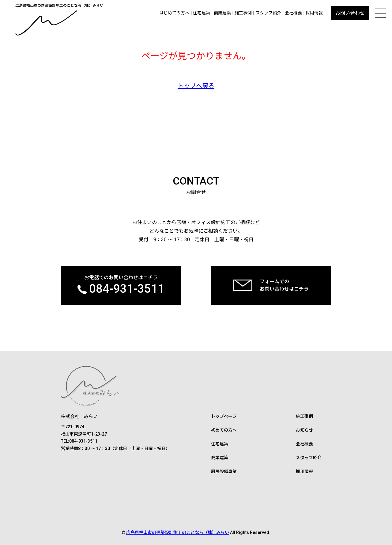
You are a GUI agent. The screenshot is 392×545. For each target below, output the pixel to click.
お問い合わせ (350, 13)
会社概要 (293, 13)
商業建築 (222, 13)
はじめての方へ (174, 13)
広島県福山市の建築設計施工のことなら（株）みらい (178, 532)
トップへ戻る (196, 86)
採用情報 (314, 13)
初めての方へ (224, 430)
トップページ (224, 416)
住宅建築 (202, 13)
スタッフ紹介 (268, 13)
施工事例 (243, 13)
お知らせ (304, 430)
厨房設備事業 (224, 471)
